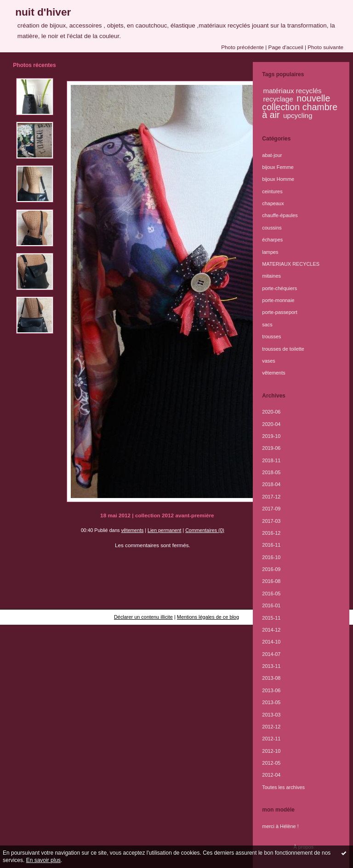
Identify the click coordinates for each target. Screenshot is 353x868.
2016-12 (271, 533)
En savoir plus (43, 860)
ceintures (272, 191)
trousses (271, 336)
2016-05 (271, 594)
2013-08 (271, 678)
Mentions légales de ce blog (208, 617)
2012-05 (271, 763)
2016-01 (271, 605)
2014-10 (271, 642)
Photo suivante (325, 47)
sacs (267, 325)
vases (269, 361)
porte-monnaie (278, 300)
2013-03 (271, 715)
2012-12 (271, 727)
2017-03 (271, 521)
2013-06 (271, 690)
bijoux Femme (278, 167)
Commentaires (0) (205, 530)
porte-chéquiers (279, 288)
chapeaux (273, 203)
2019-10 (271, 436)
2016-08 (271, 581)
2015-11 (271, 618)
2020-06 (271, 412)
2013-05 (271, 702)
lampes (270, 252)
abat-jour (272, 155)
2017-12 (271, 497)
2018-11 (271, 460)
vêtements (133, 530)
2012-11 (271, 739)
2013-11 (271, 666)
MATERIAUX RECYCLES (291, 264)
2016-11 (271, 545)
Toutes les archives (283, 787)
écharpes (272, 240)
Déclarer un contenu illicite (143, 617)
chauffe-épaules (280, 215)
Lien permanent (165, 530)
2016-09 (271, 569)
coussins (272, 228)
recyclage (278, 99)
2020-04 (271, 424)
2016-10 (271, 557)
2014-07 (271, 654)
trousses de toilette (283, 349)
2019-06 (271, 448)
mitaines (271, 276)
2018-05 (271, 472)
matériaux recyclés (293, 91)
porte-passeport (279, 312)
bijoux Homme (278, 179)
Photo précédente (242, 47)
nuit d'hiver (43, 12)
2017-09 (271, 509)
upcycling (298, 115)
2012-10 (271, 751)
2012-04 (271, 775)
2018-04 (271, 484)
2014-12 (271, 630)
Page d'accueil (286, 47)
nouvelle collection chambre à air (300, 106)
